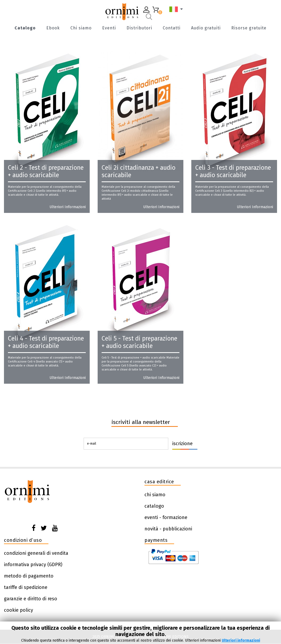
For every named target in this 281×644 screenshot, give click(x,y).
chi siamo (155, 495)
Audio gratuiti (206, 28)
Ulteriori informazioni (68, 207)
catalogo (154, 506)
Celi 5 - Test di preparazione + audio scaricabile (139, 342)
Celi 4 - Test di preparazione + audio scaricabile (46, 342)
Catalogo (25, 28)
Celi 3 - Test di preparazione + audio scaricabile (233, 171)
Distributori (139, 28)
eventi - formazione (166, 517)
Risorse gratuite (249, 28)
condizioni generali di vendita (36, 553)
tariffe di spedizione (26, 587)
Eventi (109, 28)
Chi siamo (81, 28)
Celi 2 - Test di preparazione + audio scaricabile (46, 171)
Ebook (53, 28)
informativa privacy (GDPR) (33, 565)
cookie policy (19, 610)
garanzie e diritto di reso (31, 599)
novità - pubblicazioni (168, 529)
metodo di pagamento (29, 576)
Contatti (172, 28)
